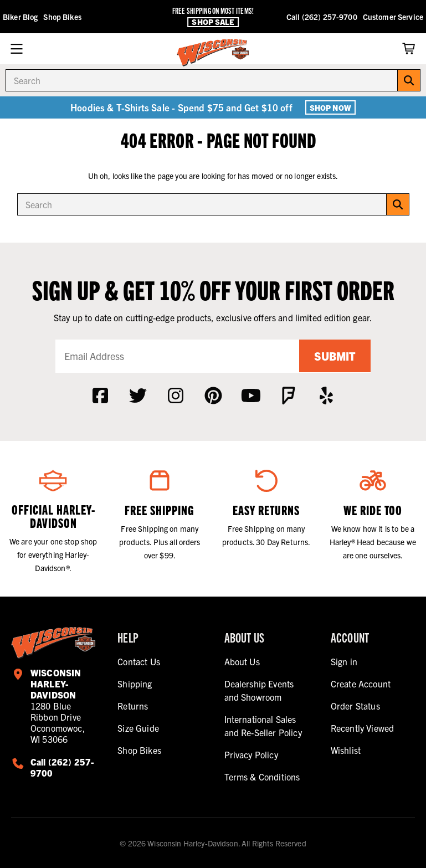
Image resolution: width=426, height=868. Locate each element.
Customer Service (393, 17)
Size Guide (138, 728)
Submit (335, 356)
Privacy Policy (251, 754)
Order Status (355, 706)
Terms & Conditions (262, 777)
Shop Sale (213, 22)
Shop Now (330, 107)
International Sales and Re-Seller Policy (263, 726)
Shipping (135, 684)
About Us (242, 661)
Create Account (361, 684)
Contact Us (139, 661)
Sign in (344, 661)
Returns (133, 706)
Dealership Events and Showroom (259, 690)
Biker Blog (20, 17)
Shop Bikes (62, 17)
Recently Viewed (362, 728)
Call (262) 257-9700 (322, 17)
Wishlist (346, 750)
